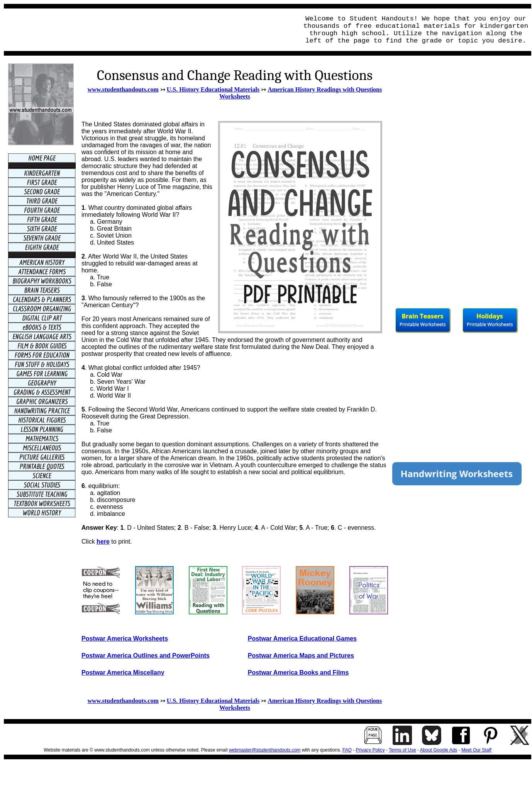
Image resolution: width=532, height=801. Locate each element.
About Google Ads (439, 750)
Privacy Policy (370, 750)
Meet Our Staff (476, 750)
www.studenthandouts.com (123, 89)
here (103, 542)
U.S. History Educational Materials (213, 89)
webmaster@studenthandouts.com (265, 750)
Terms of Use (402, 750)
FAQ (347, 750)
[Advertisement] (149, 30)
